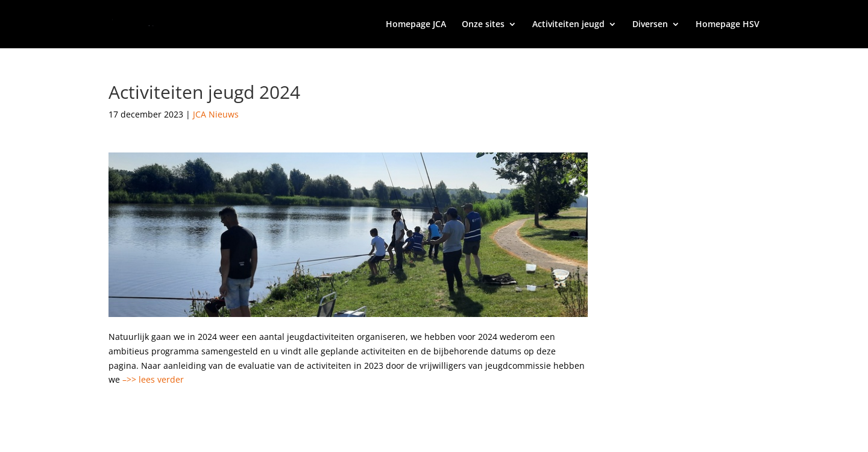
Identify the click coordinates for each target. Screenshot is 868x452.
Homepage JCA (416, 25)
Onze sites (483, 25)
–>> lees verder (153, 379)
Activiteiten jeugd (568, 25)
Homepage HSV (728, 25)
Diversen (650, 25)
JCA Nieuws (216, 114)
